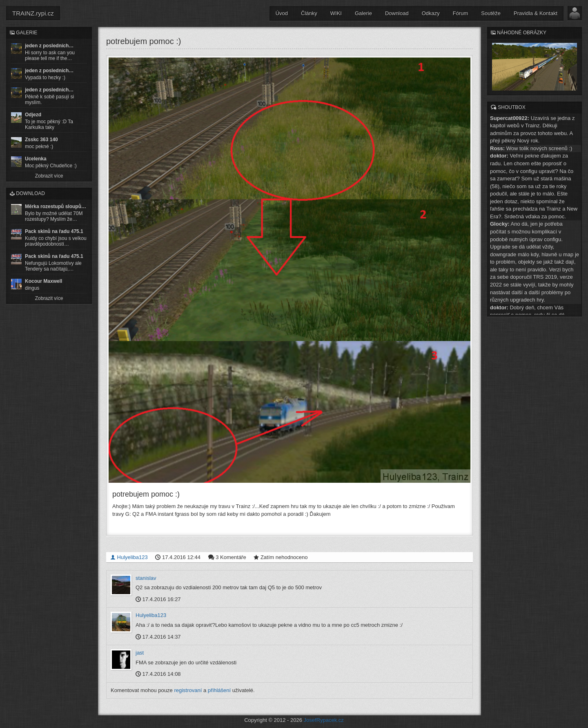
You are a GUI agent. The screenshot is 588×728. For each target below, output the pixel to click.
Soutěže (491, 13)
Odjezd (33, 115)
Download (397, 13)
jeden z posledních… (49, 46)
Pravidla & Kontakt (536, 13)
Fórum (461, 13)
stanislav (146, 578)
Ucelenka (36, 159)
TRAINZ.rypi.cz (33, 13)
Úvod (282, 13)
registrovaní (188, 690)
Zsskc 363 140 (41, 140)
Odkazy (431, 13)
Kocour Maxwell (43, 281)
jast (140, 653)
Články (309, 13)
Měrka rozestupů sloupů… (56, 206)
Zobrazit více (49, 176)
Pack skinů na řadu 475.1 (54, 231)
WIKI (336, 13)
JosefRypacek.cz (324, 720)
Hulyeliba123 (129, 557)
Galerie (363, 13)
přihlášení (219, 690)
